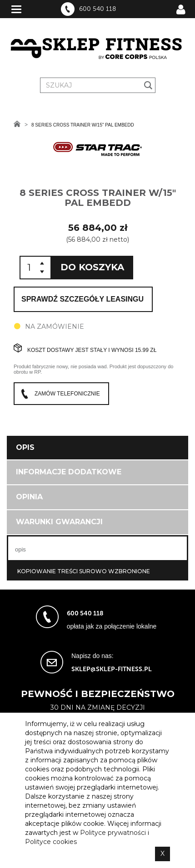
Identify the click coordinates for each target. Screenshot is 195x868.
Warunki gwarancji (59, 522)
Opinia (29, 497)
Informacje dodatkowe (69, 472)
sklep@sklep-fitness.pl (112, 669)
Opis (25, 447)
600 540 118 (97, 9)
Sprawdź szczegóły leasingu (82, 299)
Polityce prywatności (113, 833)
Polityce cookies (51, 842)
